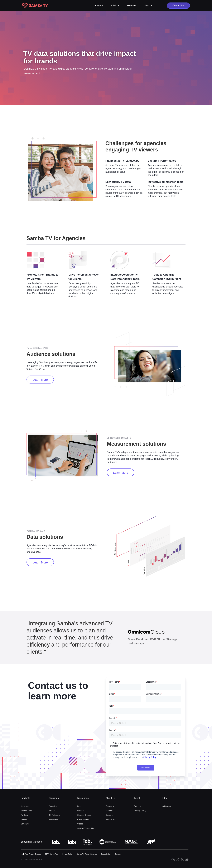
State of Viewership (86, 828)
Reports (81, 811)
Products (25, 798)
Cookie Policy (106, 854)
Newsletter (110, 819)
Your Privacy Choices (33, 854)
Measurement (26, 811)
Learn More (40, 380)
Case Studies (83, 819)
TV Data (24, 815)
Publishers (54, 819)
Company (110, 806)
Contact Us (178, 6)
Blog (79, 806)
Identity (24, 819)
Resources (83, 798)
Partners (109, 811)
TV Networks (54, 815)
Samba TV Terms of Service (87, 854)
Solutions (54, 798)
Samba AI (25, 824)
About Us (111, 798)
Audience (25, 806)
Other (165, 798)
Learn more (121, 473)
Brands (52, 811)
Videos (80, 824)
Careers (109, 815)
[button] (99, 6)
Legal (137, 798)
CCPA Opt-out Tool (52, 854)
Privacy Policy (140, 811)
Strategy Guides (84, 815)
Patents (137, 806)
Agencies (53, 806)
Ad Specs (167, 806)
